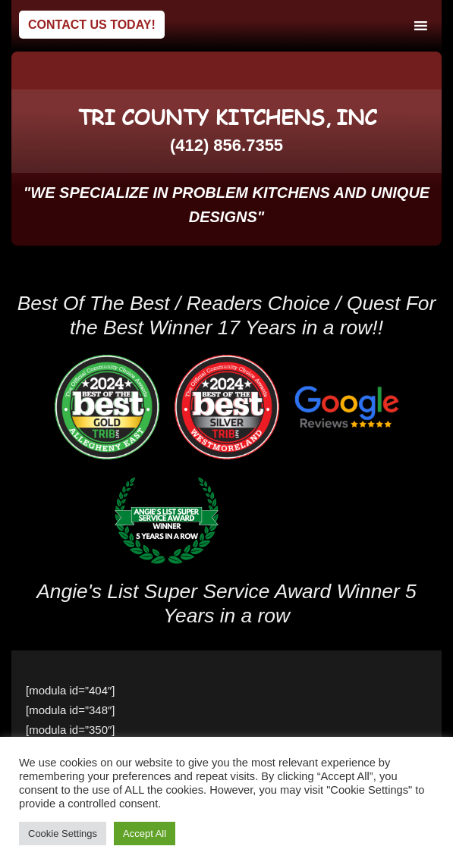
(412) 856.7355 (226, 145)
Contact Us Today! (92, 25)
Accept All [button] (145, 834)
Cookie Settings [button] (63, 834)
